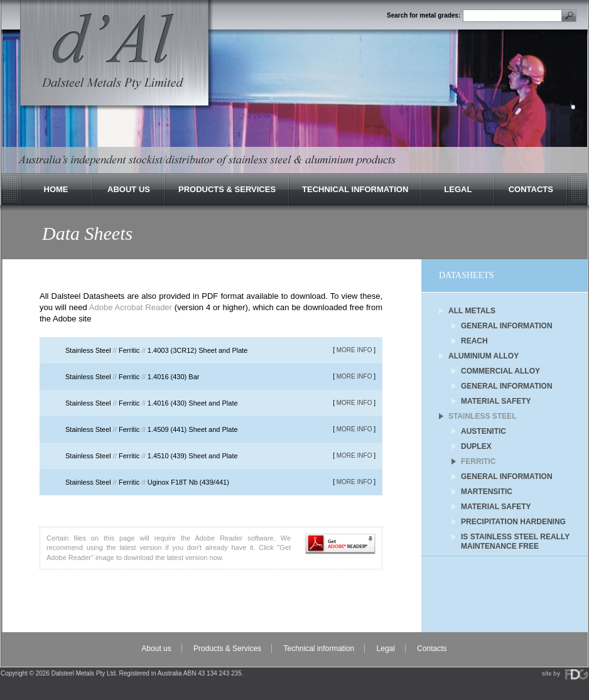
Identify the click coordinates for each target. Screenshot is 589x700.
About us (156, 649)
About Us (129, 189)
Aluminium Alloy (484, 356)
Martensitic (487, 492)
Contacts (531, 189)
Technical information (319, 649)
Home (56, 189)
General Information (507, 326)
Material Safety (496, 401)
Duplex (476, 446)
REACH (474, 341)
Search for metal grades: (424, 16)
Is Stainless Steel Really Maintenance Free (515, 538)
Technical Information (355, 189)
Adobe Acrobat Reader (131, 307)
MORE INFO (354, 350)
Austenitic (484, 431)
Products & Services (227, 189)
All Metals (472, 311)
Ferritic (478, 461)
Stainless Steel (482, 416)
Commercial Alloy (500, 371)
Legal (458, 189)
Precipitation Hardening (513, 522)
